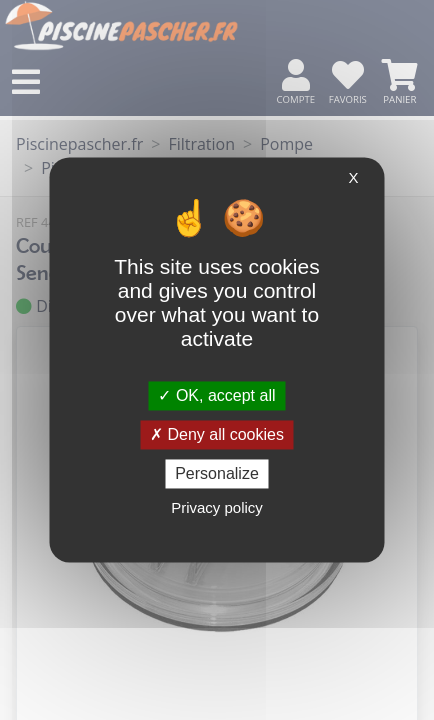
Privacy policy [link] (217, 508)
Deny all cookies (217, 434)
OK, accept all (216, 395)
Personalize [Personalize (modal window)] (217, 473)
